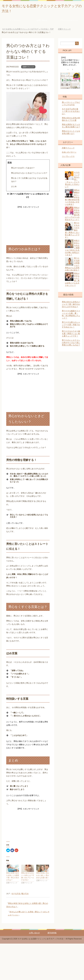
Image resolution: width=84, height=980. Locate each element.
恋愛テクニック (28, 68)
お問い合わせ (42, 21)
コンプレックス (68, 158)
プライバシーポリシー (69, 21)
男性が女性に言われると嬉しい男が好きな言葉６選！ (43, 876)
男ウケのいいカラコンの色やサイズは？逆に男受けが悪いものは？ (71, 344)
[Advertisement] (28, 224)
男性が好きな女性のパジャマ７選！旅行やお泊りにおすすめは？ (71, 305)
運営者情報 (52, 934)
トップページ (15, 21)
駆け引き (25, 895)
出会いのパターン (69, 153)
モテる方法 (16, 895)
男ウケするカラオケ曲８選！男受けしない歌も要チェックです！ (71, 335)
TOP (28, 30)
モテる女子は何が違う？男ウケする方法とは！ (71, 112)
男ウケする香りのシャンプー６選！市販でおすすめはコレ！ (71, 326)
